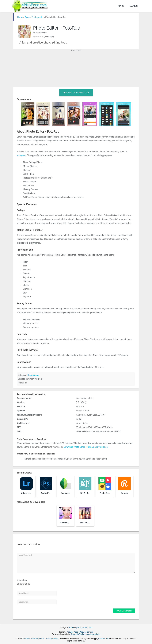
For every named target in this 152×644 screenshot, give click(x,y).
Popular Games (86, 632)
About (42, 639)
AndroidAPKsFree (30, 639)
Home (20, 17)
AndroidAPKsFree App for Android (85, 634)
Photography (37, 17)
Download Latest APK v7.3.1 (76, 93)
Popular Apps (72, 632)
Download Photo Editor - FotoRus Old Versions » (86, 447)
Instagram (21, 155)
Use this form (104, 639)
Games (134, 6)
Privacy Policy (52, 639)
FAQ (90, 627)
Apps (121, 6)
